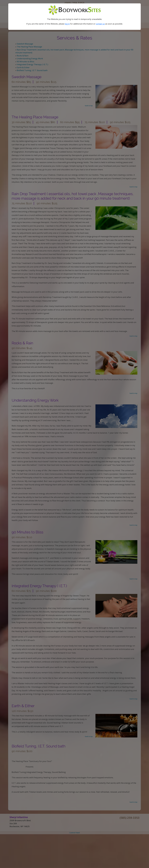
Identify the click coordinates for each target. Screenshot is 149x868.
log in (67, 24)
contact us (100, 24)
